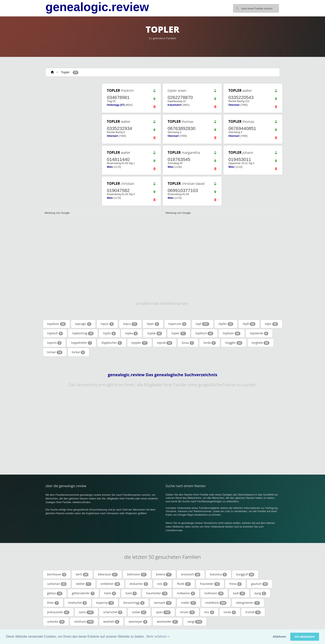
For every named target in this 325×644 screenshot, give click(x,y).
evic (163, 584)
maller (189, 603)
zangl (195, 622)
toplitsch (204, 333)
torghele (261, 343)
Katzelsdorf (175, 105)
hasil (131, 593)
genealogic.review (97, 7)
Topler (65, 72)
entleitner (111, 584)
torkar (79, 352)
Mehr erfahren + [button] (158, 637)
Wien (110, 167)
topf (203, 324)
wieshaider (167, 622)
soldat (139, 612)
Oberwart (234, 105)
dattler (84, 584)
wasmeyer (138, 622)
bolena (164, 574)
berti (82, 574)
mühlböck (216, 603)
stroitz (187, 612)
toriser (55, 352)
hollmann (214, 593)
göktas (55, 593)
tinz (209, 612)
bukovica (218, 574)
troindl (253, 612)
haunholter (157, 593)
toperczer (177, 324)
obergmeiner (248, 603)
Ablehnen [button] (279, 637)
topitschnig (83, 333)
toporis (55, 343)
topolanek (259, 333)
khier (53, 603)
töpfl (249, 324)
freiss (235, 584)
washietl (111, 622)
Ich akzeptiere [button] (305, 637)
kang (260, 593)
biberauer (108, 574)
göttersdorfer (83, 593)
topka (132, 333)
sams (86, 612)
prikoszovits (58, 612)
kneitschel (78, 603)
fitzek (184, 584)
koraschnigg (134, 603)
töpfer (226, 324)
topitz (109, 333)
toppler (140, 343)
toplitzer (232, 333)
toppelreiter (82, 343)
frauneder (210, 584)
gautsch (260, 584)
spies (163, 612)
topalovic (56, 324)
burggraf (245, 574)
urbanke (56, 622)
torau (188, 343)
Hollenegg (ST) (116, 105)
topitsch (55, 333)
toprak (165, 343)
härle (110, 593)
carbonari (57, 584)
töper (153, 324)
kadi (239, 593)
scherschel (113, 612)
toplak (155, 333)
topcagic (83, 324)
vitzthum (84, 622)
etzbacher (139, 584)
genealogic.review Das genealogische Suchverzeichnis (162, 375)
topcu (130, 324)
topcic (107, 324)
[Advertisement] (70, 144)
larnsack (163, 603)
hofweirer (186, 593)
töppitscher (112, 343)
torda (210, 343)
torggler (234, 343)
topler (179, 333)
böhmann (137, 574)
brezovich (191, 574)
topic (271, 324)
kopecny (105, 603)
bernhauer (57, 574)
